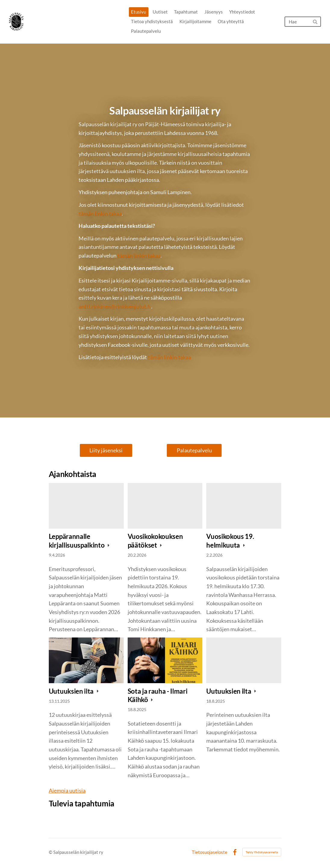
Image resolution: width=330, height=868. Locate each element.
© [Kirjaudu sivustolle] (51, 852)
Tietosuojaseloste (210, 852)
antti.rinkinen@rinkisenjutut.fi (114, 306)
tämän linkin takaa (100, 213)
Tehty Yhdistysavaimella (262, 852)
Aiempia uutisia (67, 790)
